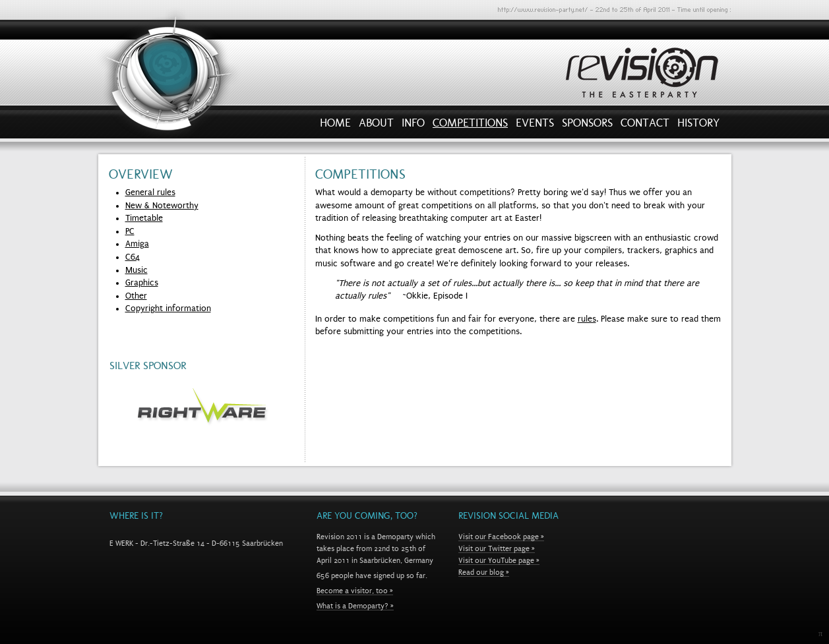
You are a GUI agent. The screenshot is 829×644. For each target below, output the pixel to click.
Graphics (142, 283)
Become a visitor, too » (355, 591)
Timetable (144, 218)
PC (130, 231)
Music (137, 270)
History (698, 126)
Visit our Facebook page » (501, 537)
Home (335, 126)
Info (413, 126)
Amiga (137, 244)
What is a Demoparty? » (355, 606)
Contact (645, 126)
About (376, 126)
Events (535, 126)
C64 (133, 257)
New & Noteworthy (162, 206)
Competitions (470, 126)
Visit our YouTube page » (499, 560)
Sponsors (587, 126)
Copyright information (168, 308)
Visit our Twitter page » (497, 548)
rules (587, 319)
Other (136, 296)
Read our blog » (484, 572)
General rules (150, 192)
